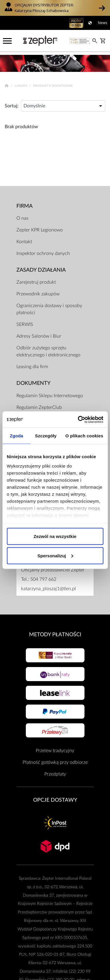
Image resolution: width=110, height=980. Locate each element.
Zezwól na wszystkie (55, 536)
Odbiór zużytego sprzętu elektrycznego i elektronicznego (48, 349)
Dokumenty (33, 381)
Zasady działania (41, 267)
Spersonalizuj (55, 555)
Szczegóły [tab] (46, 436)
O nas (22, 216)
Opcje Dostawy (55, 797)
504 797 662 (43, 577)
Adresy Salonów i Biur (39, 334)
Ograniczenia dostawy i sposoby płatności (49, 307)
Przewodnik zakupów (38, 291)
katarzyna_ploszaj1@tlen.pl (49, 586)
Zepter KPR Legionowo (40, 227)
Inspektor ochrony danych (43, 251)
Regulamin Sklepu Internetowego (50, 393)
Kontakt (24, 239)
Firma (24, 203)
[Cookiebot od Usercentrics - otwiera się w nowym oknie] (78, 419)
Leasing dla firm (32, 364)
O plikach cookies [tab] (84, 436)
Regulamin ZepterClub (39, 405)
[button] (102, 8)
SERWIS (25, 322)
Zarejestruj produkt (36, 280)
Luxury (21, 83)
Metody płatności (55, 632)
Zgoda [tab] (16, 436)
